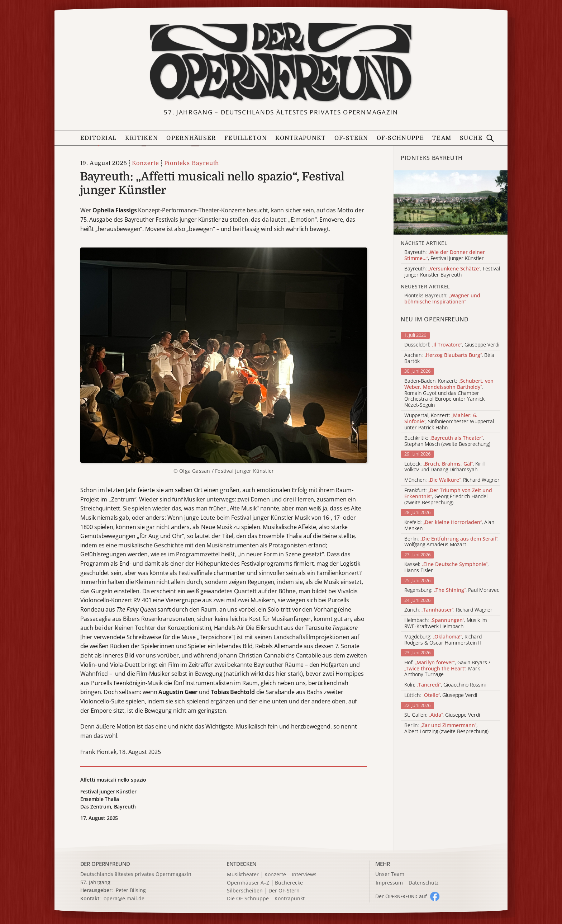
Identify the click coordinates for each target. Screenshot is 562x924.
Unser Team (390, 874)
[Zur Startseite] (281, 62)
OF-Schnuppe (400, 138)
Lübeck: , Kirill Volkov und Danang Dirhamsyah (444, 467)
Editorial (99, 138)
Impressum (389, 883)
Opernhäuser (191, 138)
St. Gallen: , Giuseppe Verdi (442, 715)
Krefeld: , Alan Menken (449, 525)
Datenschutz (424, 883)
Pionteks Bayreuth (192, 163)
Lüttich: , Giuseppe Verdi (441, 695)
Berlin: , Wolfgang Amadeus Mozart (451, 542)
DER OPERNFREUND (105, 864)
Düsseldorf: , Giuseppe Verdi (452, 345)
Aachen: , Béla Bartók (449, 358)
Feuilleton (246, 138)
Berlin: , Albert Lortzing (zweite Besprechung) (446, 729)
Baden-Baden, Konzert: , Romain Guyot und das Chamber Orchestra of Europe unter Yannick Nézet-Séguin (449, 393)
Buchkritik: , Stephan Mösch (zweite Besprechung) (447, 441)
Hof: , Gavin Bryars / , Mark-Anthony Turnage (447, 669)
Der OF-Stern (284, 891)
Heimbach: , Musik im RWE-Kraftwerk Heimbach (446, 623)
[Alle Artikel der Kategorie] (451, 202)
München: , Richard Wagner (452, 480)
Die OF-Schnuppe (248, 899)
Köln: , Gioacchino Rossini (445, 685)
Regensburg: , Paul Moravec (452, 590)
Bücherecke (289, 883)
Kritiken (142, 138)
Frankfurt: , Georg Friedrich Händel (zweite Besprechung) (448, 496)
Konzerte (145, 163)
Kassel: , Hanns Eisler (446, 567)
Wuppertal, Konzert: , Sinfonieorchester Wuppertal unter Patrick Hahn (449, 421)
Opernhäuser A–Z (248, 883)
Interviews (304, 875)
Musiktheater (243, 875)
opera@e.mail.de (124, 898)
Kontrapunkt (301, 138)
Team (442, 138)
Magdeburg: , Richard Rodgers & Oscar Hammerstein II (443, 640)
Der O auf (401, 896)
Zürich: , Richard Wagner (448, 610)
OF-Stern (351, 138)
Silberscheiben (245, 891)
